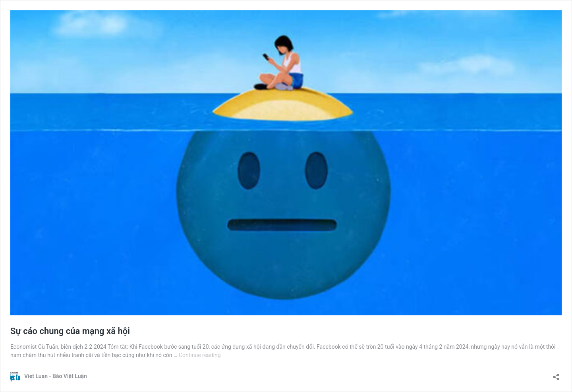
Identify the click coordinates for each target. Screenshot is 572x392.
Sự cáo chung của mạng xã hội (70, 331)
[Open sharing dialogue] (556, 374)
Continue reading (200, 355)
